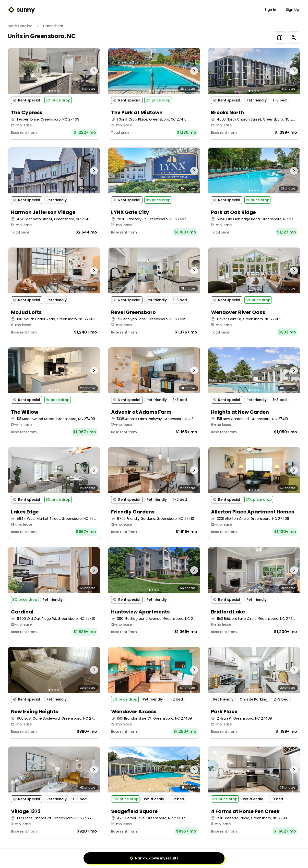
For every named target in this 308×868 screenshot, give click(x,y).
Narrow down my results (154, 858)
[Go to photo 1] (49, 91)
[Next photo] (88, 71)
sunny (21, 10)
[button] (54, 94)
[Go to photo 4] (58, 91)
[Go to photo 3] (55, 91)
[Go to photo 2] (52, 91)
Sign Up (293, 10)
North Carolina (20, 26)
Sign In (270, 10)
